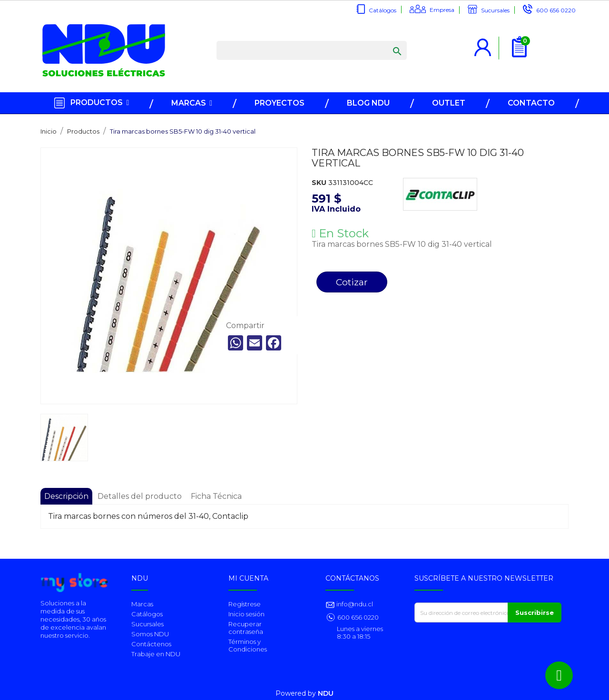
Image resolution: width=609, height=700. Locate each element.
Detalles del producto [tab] (140, 496)
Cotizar (352, 282)
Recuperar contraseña (246, 628)
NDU (326, 693)
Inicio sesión (246, 614)
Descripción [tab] (66, 496)
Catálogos (383, 10)
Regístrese (245, 604)
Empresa (442, 10)
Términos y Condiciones (248, 645)
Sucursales (495, 10)
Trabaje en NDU (156, 654)
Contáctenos (151, 644)
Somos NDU (150, 634)
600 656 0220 (556, 10)
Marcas (142, 604)
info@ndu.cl (354, 604)
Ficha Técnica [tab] (216, 496)
